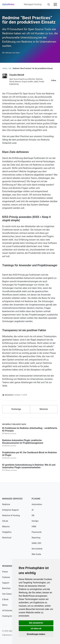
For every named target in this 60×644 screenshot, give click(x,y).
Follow (54, 80)
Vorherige (16, 409)
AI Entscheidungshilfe (12, 611)
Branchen (6, 588)
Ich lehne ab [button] (36, 628)
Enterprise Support (10, 510)
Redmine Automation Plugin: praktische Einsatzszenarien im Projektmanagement (23, 442)
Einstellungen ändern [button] (36, 634)
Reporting (36, 538)
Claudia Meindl (17, 75)
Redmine (6, 504)
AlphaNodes (8, 4)
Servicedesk (37, 549)
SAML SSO (37, 543)
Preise (5, 572)
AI (33, 510)
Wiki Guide (36, 554)
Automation (37, 504)
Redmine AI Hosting (11, 516)
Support (6, 583)
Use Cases (7, 594)
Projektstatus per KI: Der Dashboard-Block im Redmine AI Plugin (30, 454)
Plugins (36, 499)
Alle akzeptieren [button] (36, 623)
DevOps (35, 521)
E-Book (5, 599)
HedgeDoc (7, 532)
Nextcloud (7, 538)
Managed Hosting (33, 4)
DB (33, 516)
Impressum (7, 635)
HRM (34, 527)
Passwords (37, 532)
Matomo (6, 527)
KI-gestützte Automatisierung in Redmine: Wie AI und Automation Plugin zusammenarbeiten (29, 466)
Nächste (44, 409)
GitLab (5, 521)
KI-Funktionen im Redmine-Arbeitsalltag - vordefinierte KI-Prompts (30, 429)
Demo (5, 605)
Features (6, 577)
